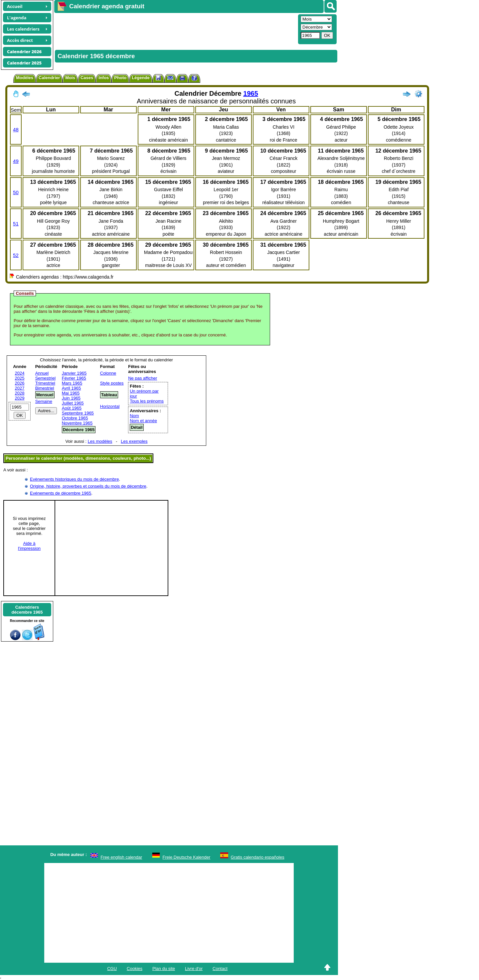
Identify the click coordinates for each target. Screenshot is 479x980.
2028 (20, 393)
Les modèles (100, 441)
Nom (134, 416)
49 (16, 161)
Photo (120, 78)
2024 (20, 373)
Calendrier (49, 78)
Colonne (108, 373)
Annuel (42, 373)
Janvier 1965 (74, 373)
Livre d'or (194, 969)
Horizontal (110, 406)
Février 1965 (74, 378)
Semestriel (45, 378)
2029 (20, 398)
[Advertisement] (175, 29)
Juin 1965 (71, 398)
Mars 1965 (72, 383)
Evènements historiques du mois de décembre (74, 479)
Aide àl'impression (29, 546)
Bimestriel (45, 388)
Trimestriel (45, 383)
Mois (70, 78)
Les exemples (134, 441)
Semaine (44, 401)
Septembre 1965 (78, 413)
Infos (104, 78)
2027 (20, 388)
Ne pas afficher (143, 378)
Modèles (25, 78)
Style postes (112, 383)
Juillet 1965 (73, 403)
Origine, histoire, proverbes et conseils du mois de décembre (88, 486)
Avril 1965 (72, 388)
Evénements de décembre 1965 (61, 493)
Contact (220, 969)
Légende (141, 78)
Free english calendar (121, 857)
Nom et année (143, 421)
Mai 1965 (71, 393)
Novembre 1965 (77, 423)
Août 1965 (72, 408)
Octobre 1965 (75, 418)
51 (16, 224)
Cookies (135, 969)
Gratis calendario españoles (258, 857)
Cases (87, 78)
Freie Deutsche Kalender (187, 857)
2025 (20, 378)
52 (16, 255)
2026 (20, 383)
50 (16, 192)
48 (16, 129)
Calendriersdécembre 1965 (27, 610)
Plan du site (164, 969)
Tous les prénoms (147, 401)
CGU (112, 969)
